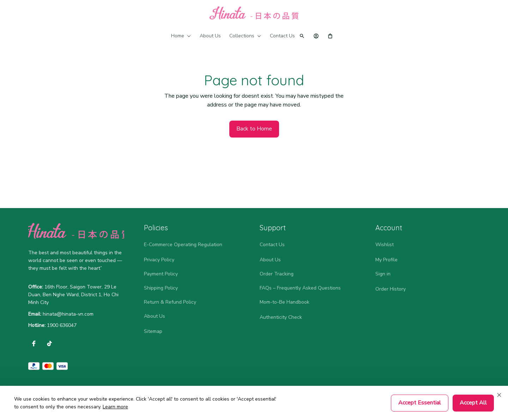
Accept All (473, 403)
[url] (68, 314)
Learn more (115, 407)
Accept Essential (420, 403)
